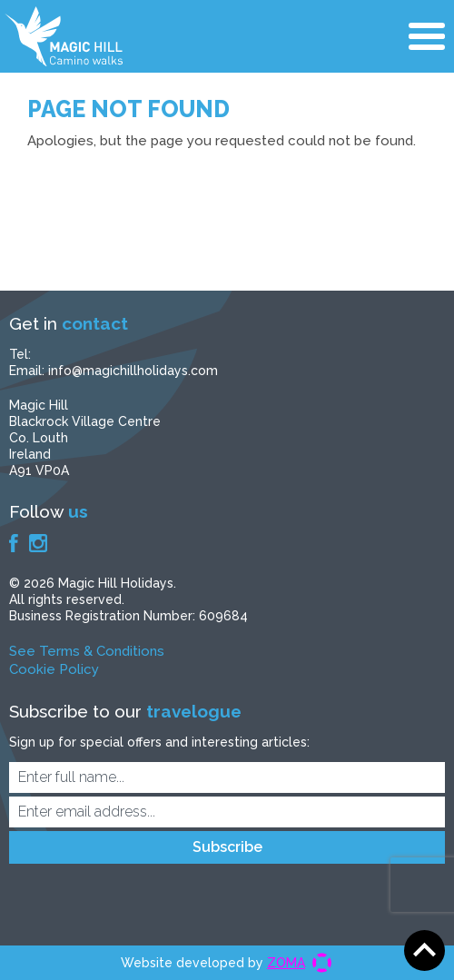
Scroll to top (424, 950)
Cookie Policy (54, 669)
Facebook (14, 543)
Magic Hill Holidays (64, 36)
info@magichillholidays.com (133, 371)
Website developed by (213, 963)
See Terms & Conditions (87, 651)
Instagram (38, 543)
